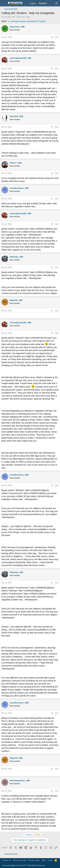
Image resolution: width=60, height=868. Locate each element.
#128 (57, 311)
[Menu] (4, 3)
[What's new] (51, 3)
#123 (57, 127)
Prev (28, 835)
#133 (57, 769)
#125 (57, 199)
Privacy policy (34, 860)
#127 (57, 267)
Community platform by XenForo (23, 865)
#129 (57, 333)
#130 (57, 485)
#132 (57, 713)
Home (50, 860)
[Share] (52, 37)
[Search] (57, 3)
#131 (57, 583)
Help (44, 860)
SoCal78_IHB (10, 17)
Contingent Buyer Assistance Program (28, 21)
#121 (57, 37)
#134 (57, 791)
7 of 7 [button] (38, 835)
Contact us (6, 860)
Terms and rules (20, 860)
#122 (57, 68)
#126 (57, 224)
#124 (57, 173)
